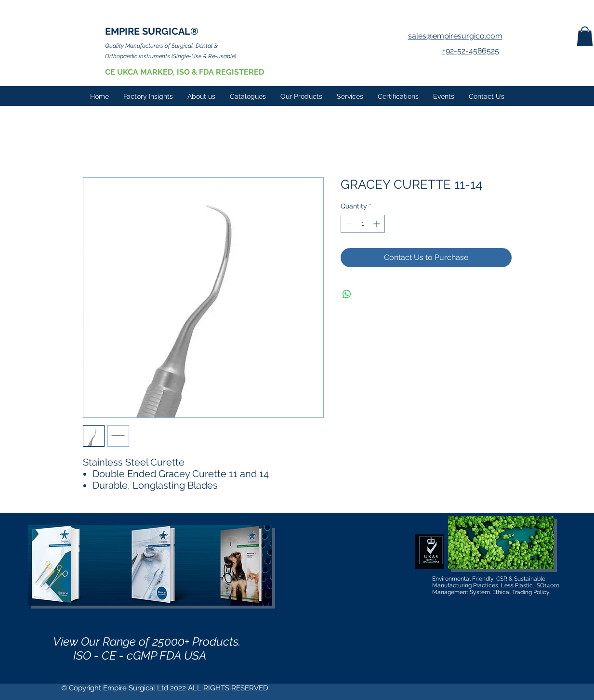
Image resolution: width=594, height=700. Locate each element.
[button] (585, 36)
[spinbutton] (363, 224)
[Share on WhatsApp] (347, 294)
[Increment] (377, 224)
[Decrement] (348, 224)
